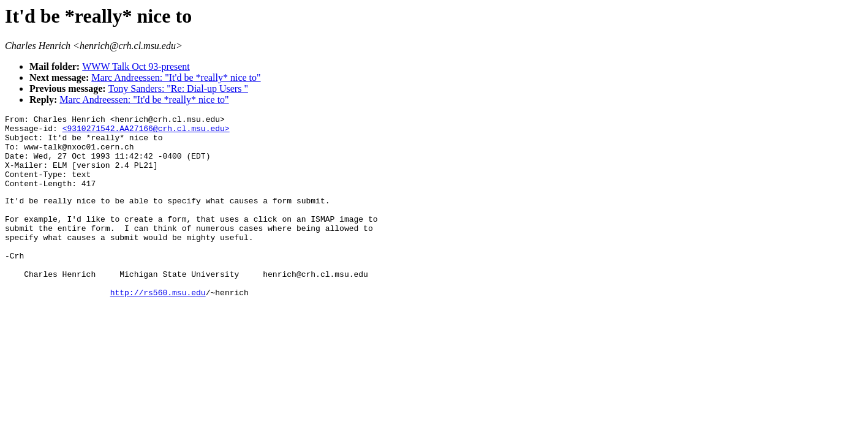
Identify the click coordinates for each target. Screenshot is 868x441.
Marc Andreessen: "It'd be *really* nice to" (176, 77)
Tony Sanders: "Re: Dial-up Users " (178, 89)
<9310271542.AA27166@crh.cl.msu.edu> (146, 132)
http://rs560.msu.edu (158, 327)
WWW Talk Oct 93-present (136, 66)
